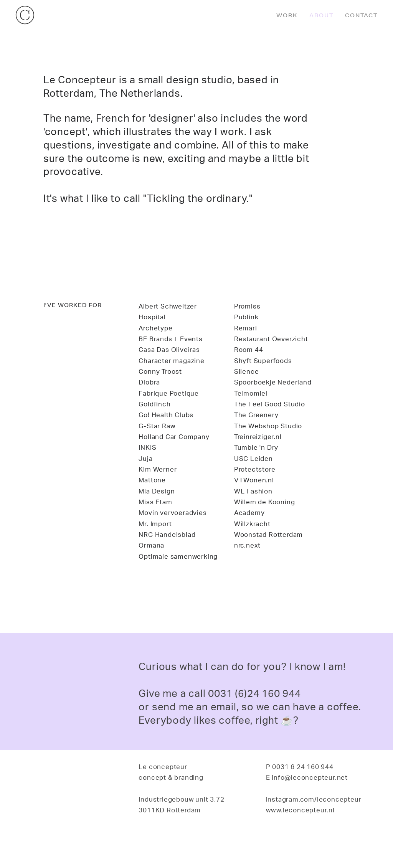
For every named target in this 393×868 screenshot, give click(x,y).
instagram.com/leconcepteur (314, 799)
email (224, 706)
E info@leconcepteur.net (307, 777)
